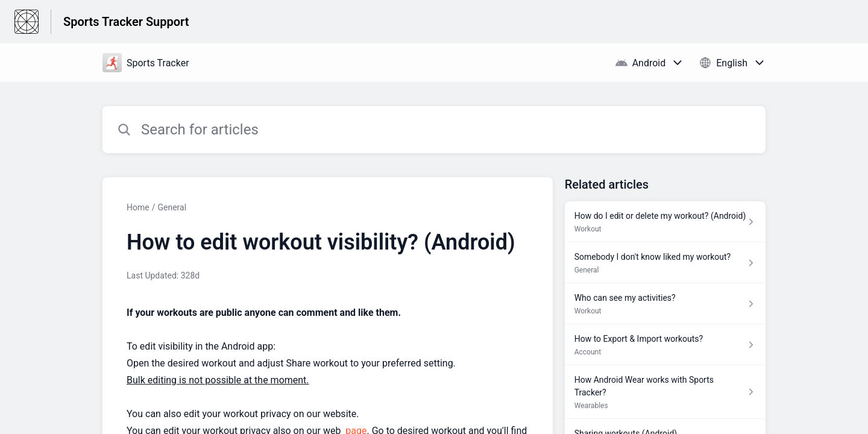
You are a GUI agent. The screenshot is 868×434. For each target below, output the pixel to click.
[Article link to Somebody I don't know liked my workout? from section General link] (665, 263)
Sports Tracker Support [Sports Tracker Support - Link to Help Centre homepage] (126, 22)
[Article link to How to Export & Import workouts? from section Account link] (665, 345)
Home (138, 207)
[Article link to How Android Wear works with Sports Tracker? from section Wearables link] (665, 392)
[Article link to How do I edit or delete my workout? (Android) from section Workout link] (665, 222)
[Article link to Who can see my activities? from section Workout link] (665, 304)
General (172, 207)
